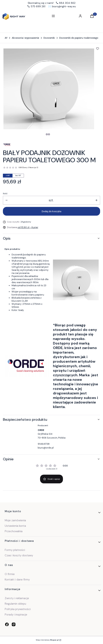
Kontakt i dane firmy (17, 580)
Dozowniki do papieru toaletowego (79, 38)
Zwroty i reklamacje (17, 598)
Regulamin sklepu (15, 604)
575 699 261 (38, 6)
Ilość (5, 193)
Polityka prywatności (18, 609)
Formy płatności (15, 550)
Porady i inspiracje (16, 615)
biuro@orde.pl (46, 448)
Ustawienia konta (15, 526)
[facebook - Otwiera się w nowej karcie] (7, 624)
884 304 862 (67, 3)
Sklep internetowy (47, 640)
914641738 (44, 444)
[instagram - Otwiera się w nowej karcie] (14, 624)
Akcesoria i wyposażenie (25, 38)
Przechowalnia (14, 531)
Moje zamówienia (15, 520)
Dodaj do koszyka (51, 211)
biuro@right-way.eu (64, 6)
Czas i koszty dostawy (19, 555)
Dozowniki (49, 38)
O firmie (10, 574)
